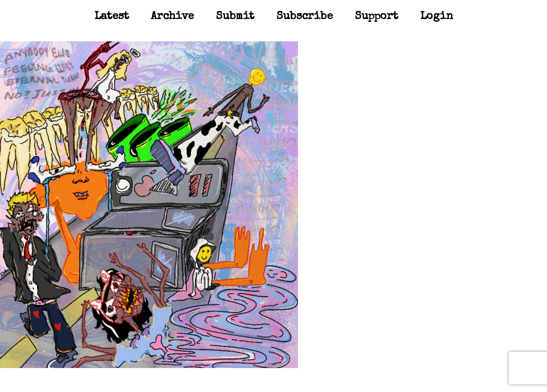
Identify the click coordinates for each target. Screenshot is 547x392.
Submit (235, 17)
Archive (172, 17)
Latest (112, 17)
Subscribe (305, 17)
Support (376, 17)
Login (437, 17)
